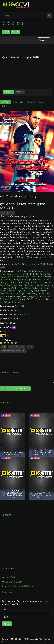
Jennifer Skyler (6, 293)
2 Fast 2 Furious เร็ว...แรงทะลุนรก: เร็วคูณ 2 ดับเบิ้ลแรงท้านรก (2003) (42, 452)
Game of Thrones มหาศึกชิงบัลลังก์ (18, 586)
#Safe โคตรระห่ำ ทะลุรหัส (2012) (13, 351)
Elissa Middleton (44, 277)
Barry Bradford (21, 279)
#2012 (30, 347)
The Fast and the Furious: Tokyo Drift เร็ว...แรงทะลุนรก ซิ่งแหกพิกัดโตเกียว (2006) (12, 494)
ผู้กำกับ (42, 102)
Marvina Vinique (40, 291)
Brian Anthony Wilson (29, 288)
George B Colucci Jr (36, 296)
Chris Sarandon (36, 271)
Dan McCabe (13, 291)
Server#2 (20, 92)
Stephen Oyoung (17, 299)
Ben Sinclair (5, 302)
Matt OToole (17, 282)
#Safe (4, 347)
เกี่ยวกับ (5, 102)
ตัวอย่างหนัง (18, 102)
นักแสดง (31, 102)
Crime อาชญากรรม (30, 264)
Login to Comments (14, 389)
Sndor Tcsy (38, 282)
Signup (15, 32)
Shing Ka (28, 282)
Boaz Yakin (20, 306)
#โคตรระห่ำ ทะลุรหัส (17, 347)
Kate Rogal (19, 293)
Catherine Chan (13, 274)
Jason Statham (21, 271)
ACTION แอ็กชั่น (9, 578)
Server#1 (9, 92)
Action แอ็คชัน (14, 264)
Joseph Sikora (18, 277)
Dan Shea (22, 296)
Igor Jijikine (30, 277)
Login (6, 32)
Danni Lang (12, 285)
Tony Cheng (31, 293)
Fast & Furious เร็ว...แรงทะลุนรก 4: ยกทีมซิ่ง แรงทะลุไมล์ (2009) (42, 495)
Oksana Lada (44, 293)
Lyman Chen (40, 285)
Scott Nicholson (26, 285)
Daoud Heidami (43, 299)
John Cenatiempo (8, 296)
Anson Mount (46, 274)
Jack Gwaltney (6, 279)
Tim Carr (30, 299)
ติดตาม (7, 624)
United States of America (19, 315)
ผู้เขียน (5, 106)
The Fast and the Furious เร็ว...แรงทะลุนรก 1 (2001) (13, 453)
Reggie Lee (5, 277)
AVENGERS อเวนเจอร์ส (12, 582)
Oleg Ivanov (17, 302)
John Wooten (12, 288)
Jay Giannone (35, 279)
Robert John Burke (30, 274)
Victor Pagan (26, 291)
